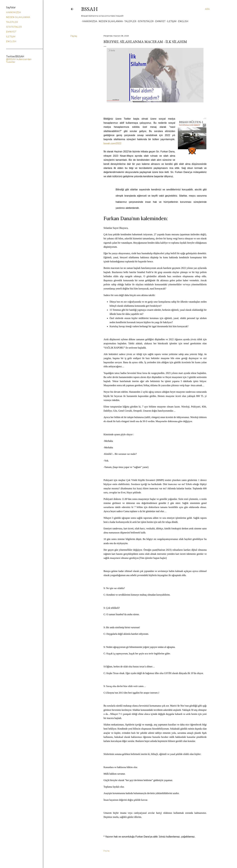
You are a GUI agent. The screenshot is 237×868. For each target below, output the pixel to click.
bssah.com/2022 (112, 143)
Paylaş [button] (74, 36)
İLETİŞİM (171, 21)
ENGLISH (182, 21)
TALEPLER (129, 21)
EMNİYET (159, 21)
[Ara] (207, 9)
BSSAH (89, 9)
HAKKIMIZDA (89, 21)
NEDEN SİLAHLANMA (110, 21)
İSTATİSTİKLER (145, 21)
